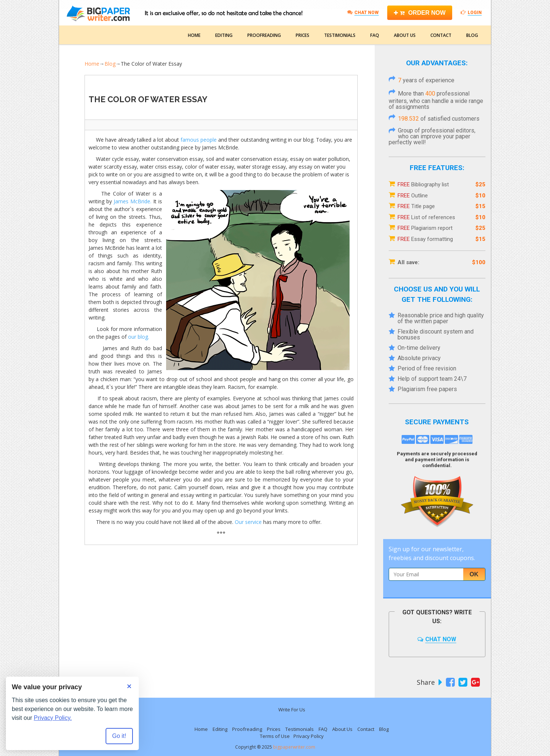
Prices (302, 35)
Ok (474, 574)
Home (194, 35)
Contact (441, 35)
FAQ (375, 35)
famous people (199, 140)
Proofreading (264, 35)
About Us (405, 35)
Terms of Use (275, 736)
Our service (248, 522)
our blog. (139, 337)
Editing (224, 35)
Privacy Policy (309, 736)
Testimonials (340, 35)
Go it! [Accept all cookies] (119, 736)
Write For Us (292, 710)
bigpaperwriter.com (294, 747)
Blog (472, 35)
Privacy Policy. (53, 718)
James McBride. (133, 201)
